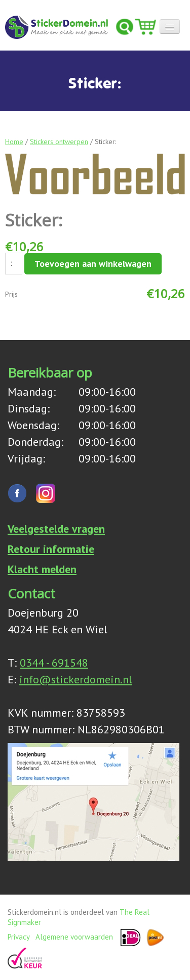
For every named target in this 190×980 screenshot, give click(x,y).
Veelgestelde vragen (56, 529)
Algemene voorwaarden (74, 936)
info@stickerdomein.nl (76, 679)
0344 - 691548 (54, 663)
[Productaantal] (14, 264)
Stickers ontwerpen (59, 142)
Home (14, 142)
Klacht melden (42, 569)
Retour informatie (51, 549)
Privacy (18, 936)
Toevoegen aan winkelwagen (93, 264)
